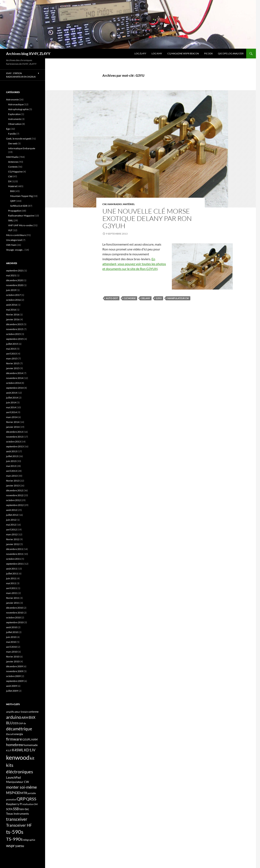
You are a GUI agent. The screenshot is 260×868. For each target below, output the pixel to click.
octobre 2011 (13, 559)
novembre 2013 (15, 437)
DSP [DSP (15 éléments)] (21, 723)
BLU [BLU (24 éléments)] (9, 723)
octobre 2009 (13, 676)
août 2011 (12, 569)
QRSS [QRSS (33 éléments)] (31, 799)
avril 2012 (11, 529)
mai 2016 (11, 310)
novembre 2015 (15, 329)
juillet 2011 (12, 573)
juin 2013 (11, 461)
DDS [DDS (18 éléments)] (16, 723)
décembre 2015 (15, 324)
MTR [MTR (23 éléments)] (24, 793)
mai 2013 (11, 466)
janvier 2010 (13, 661)
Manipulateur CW (178, 298)
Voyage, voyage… (15, 250)
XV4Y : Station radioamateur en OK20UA (21, 75)
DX (10, 181)
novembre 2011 (15, 554)
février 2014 (13, 422)
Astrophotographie (18, 109)
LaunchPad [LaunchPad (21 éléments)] (13, 777)
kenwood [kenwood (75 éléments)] (18, 757)
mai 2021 (11, 275)
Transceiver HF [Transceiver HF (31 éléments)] (19, 825)
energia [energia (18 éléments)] (19, 734)
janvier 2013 (13, 486)
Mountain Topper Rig (21, 196)
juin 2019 (11, 290)
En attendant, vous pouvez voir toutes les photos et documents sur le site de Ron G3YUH (134, 264)
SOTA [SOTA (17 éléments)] (9, 809)
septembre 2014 (15, 388)
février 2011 (13, 598)
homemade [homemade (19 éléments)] (31, 745)
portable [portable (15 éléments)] (32, 793)
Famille (12, 134)
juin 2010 (11, 637)
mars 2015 (12, 358)
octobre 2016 (13, 300)
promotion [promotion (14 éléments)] (11, 799)
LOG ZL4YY (140, 53)
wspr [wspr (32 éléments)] (10, 846)
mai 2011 (11, 583)
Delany (146, 298)
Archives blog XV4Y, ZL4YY (28, 54)
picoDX (208, 53)
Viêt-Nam (11, 245)
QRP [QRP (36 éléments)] (21, 799)
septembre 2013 (15, 446)
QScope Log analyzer (231, 53)
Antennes (13, 162)
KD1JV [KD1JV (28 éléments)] (30, 750)
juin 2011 (11, 578)
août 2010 (12, 627)
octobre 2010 (13, 617)
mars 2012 (12, 534)
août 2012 (12, 510)
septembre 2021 (15, 270)
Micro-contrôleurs (16, 235)
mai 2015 (11, 349)
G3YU (159, 298)
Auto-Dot (112, 298)
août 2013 (12, 451)
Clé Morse (130, 298)
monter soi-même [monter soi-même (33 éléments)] (21, 787)
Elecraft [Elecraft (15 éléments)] (10, 734)
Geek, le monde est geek (19, 139)
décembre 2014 (15, 373)
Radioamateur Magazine (21, 216)
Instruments (15, 119)
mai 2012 (11, 525)
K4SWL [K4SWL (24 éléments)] (18, 750)
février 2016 (13, 314)
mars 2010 (12, 652)
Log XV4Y (157, 53)
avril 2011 (11, 588)
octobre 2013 (13, 442)
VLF (10, 230)
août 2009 (12, 686)
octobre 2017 (13, 295)
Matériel (129, 204)
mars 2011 (12, 593)
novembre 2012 (15, 495)
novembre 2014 (15, 378)
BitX (12, 191)
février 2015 (13, 363)
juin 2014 (11, 402)
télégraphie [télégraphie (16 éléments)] (29, 840)
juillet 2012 (12, 515)
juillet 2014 (12, 398)
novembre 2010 (15, 613)
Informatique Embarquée (22, 148)
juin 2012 (11, 520)
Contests (13, 167)
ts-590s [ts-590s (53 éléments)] (15, 832)
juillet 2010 (12, 632)
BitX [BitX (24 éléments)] (32, 718)
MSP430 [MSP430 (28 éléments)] (13, 793)
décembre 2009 (15, 666)
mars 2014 (12, 417)
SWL (11, 220)
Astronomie (12, 99)
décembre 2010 (15, 608)
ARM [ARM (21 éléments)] (25, 718)
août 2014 (12, 393)
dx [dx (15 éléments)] (25, 723)
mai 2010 (11, 642)
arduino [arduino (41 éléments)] (14, 717)
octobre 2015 (13, 334)
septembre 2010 (15, 622)
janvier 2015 (13, 368)
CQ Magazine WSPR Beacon (183, 53)
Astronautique (16, 104)
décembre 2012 (15, 490)
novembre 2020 (15, 285)
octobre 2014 (13, 383)
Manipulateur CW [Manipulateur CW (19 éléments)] (17, 782)
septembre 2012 (15, 505)
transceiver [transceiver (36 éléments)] (17, 819)
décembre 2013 (15, 432)
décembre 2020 (15, 280)
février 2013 (13, 481)
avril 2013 (11, 471)
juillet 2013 (12, 456)
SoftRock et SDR (19, 206)
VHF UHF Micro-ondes (20, 225)
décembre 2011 (15, 549)
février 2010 (13, 657)
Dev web (13, 143)
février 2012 (13, 539)
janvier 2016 (13, 319)
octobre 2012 (13, 500)
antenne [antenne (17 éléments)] (34, 712)
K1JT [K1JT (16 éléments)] (9, 750)
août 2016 (12, 305)
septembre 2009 (15, 681)
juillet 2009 (12, 691)
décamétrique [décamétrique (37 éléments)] (19, 729)
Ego (8, 129)
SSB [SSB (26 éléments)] (16, 809)
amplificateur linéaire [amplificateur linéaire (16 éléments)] (17, 712)
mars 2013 (12, 476)
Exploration (14, 114)
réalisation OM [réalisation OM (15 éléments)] (30, 804)
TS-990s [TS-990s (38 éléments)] (14, 839)
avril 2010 (11, 647)
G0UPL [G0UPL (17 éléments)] (27, 740)
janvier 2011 (13, 603)
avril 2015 (11, 354)
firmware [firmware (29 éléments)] (14, 739)
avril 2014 (11, 412)
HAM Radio (115, 204)
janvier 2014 (13, 427)
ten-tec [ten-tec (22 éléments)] (24, 809)
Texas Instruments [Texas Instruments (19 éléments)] (17, 814)
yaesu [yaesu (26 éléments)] (20, 846)
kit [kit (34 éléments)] (32, 758)
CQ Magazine (15, 172)
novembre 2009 (15, 671)
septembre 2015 (15, 339)
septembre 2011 (15, 564)
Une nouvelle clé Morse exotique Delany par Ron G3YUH (147, 218)
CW (104, 204)
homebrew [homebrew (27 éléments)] (15, 745)
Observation (15, 124)
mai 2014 (11, 407)
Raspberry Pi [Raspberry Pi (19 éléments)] (14, 804)
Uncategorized (14, 240)
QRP (13, 201)
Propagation (15, 211)
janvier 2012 (13, 544)
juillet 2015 (12, 344)
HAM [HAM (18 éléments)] (34, 740)
